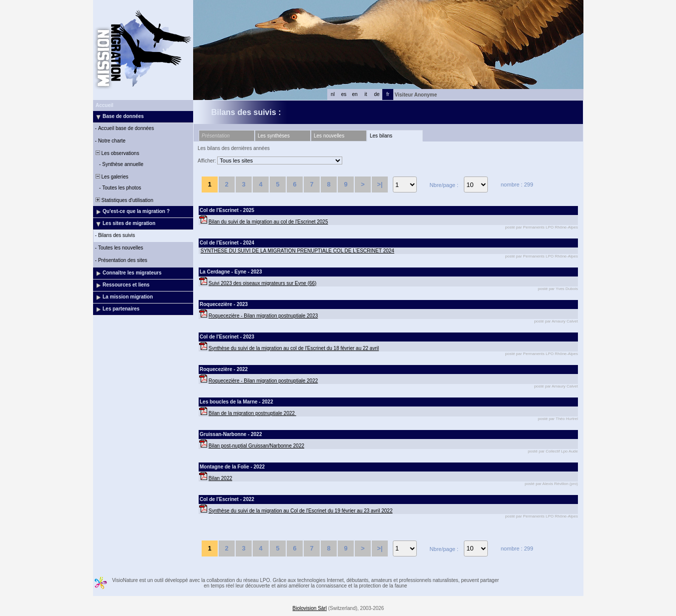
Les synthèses (274, 136)
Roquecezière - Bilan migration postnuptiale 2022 (263, 381)
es (344, 94)
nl (333, 94)
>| (380, 184)
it (366, 94)
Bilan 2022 (220, 478)
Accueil (105, 105)
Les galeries (111, 177)
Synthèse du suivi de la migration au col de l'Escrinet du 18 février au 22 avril (294, 348)
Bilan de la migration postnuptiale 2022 (252, 413)
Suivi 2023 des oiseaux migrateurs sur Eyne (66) (263, 283)
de (377, 94)
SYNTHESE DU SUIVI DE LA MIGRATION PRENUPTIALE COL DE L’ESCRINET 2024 (297, 251)
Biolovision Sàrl (310, 608)
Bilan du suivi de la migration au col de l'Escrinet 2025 (268, 222)
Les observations (117, 153)
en (355, 94)
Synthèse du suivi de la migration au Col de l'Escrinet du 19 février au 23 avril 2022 (301, 511)
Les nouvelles (329, 136)
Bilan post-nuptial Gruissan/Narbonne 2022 (256, 446)
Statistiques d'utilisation (124, 200)
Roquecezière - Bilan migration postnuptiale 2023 (263, 316)
